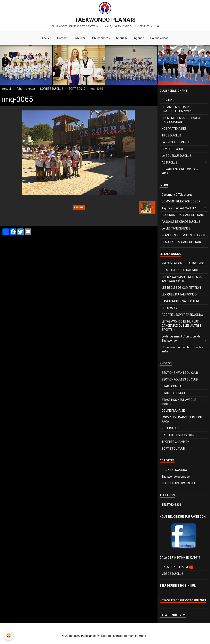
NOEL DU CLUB (171, 428)
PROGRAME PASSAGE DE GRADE (183, 215)
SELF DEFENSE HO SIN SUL (179, 483)
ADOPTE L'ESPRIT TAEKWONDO (182, 315)
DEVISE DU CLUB (172, 149)
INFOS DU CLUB (171, 135)
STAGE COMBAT (172, 386)
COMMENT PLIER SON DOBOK (181, 201)
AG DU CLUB (169, 162)
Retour (79, 208)
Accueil (46, 38)
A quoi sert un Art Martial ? (179, 208)
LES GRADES (170, 308)
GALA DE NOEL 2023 (177, 567)
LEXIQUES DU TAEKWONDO (179, 294)
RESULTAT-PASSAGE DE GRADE (182, 242)
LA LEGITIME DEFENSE (176, 228)
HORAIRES (168, 100)
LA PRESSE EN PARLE (176, 142)
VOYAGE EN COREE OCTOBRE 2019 (181, 171)
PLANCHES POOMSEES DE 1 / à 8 (183, 235)
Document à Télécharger (178, 195)
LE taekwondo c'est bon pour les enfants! (182, 349)
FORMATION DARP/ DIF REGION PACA (182, 419)
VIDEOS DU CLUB (172, 574)
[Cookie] (9, 635)
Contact (62, 38)
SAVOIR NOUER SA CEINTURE (181, 301)
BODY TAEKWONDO (174, 470)
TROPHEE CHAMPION (176, 442)
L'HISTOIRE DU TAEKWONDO (180, 270)
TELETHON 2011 (172, 505)
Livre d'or (79, 38)
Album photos (101, 38)
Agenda (139, 38)
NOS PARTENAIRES (174, 129)
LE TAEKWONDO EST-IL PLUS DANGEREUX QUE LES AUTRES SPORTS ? (181, 326)
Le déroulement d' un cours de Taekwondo (181, 338)
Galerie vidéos (159, 38)
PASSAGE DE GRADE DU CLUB (181, 222)
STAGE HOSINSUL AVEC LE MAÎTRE (179, 402)
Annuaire (122, 38)
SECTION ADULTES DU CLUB (180, 379)
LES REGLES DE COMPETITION (181, 288)
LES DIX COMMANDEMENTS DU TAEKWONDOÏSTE (182, 279)
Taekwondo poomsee (176, 477)
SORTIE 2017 (77, 89)
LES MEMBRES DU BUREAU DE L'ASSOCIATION (181, 120)
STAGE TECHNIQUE (174, 393)
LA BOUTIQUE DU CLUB (176, 156)
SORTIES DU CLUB (52, 89)
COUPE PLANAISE (173, 411)
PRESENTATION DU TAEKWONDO (183, 263)
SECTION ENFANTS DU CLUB (180, 373)
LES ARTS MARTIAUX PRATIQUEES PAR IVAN (177, 109)
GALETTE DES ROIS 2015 (178, 435)
